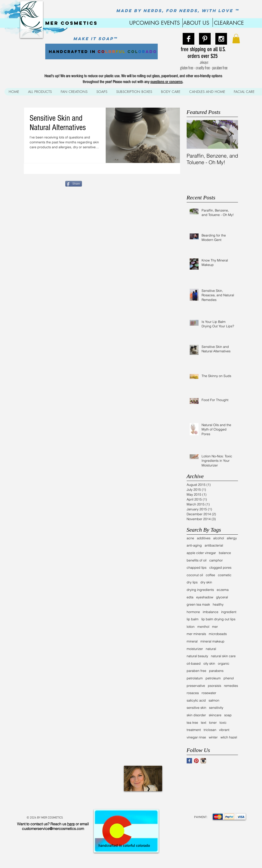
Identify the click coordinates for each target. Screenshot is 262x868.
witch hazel (229, 737)
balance (225, 553)
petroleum (213, 678)
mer (215, 627)
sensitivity (216, 708)
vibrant (224, 730)
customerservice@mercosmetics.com (53, 829)
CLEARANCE (229, 23)
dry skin (206, 582)
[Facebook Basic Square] (189, 761)
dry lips (192, 582)
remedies (231, 686)
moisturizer (195, 649)
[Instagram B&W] (221, 39)
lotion (191, 627)
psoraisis (215, 686)
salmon (214, 700)
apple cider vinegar (201, 553)
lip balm (193, 619)
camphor (216, 560)
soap (228, 715)
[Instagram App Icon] (203, 761)
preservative (196, 686)
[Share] (74, 184)
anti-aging (194, 545)
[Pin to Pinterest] (91, 183)
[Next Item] (231, 134)
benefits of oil (197, 560)
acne (190, 538)
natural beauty (197, 656)
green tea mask (198, 604)
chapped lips (197, 568)
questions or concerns (167, 82)
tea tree (192, 723)
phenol (229, 678)
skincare (215, 715)
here (71, 824)
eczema (223, 590)
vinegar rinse (196, 737)
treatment (194, 730)
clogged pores (220, 568)
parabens (216, 671)
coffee (210, 575)
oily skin (209, 663)
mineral (192, 641)
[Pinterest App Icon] (196, 761)
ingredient (229, 612)
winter (213, 737)
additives (204, 538)
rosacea (193, 693)
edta (190, 597)
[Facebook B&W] (189, 39)
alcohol (219, 538)
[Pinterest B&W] (205, 39)
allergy (232, 538)
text (204, 723)
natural (211, 649)
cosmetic (225, 575)
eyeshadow (205, 597)
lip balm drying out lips (218, 619)
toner (213, 723)
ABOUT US (196, 23)
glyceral (222, 597)
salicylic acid (196, 700)
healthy (218, 604)
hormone (193, 612)
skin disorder (196, 715)
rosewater (209, 693)
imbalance (211, 612)
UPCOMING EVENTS (154, 23)
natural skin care (223, 656)
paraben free (196, 671)
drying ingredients (200, 590)
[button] (236, 39)
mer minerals (196, 634)
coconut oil (195, 575)
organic (224, 663)
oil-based (194, 663)
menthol (203, 627)
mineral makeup (212, 641)
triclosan (210, 730)
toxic (223, 723)
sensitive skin (196, 708)
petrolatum (195, 678)
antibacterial (214, 545)
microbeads (218, 634)
